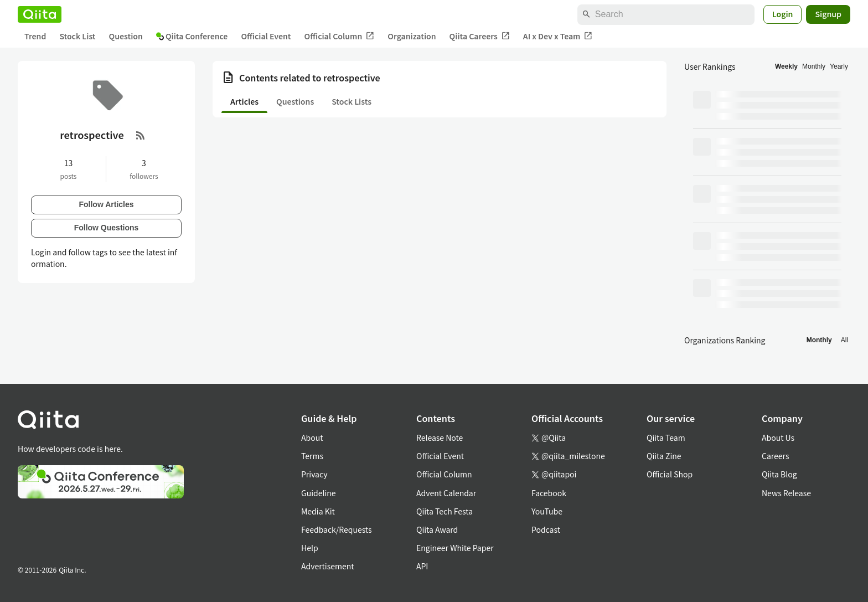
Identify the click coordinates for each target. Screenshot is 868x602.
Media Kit (318, 511)
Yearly (839, 66)
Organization (412, 36)
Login (783, 14)
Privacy (314, 474)
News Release (786, 493)
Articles (244, 101)
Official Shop (670, 474)
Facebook (549, 493)
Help (310, 548)
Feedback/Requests (337, 529)
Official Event (266, 36)
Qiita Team (666, 438)
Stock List (77, 36)
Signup (828, 14)
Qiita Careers (480, 36)
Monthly (814, 66)
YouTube (547, 511)
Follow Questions (107, 228)
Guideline (319, 493)
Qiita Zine (664, 456)
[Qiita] (40, 14)
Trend (35, 36)
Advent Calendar (446, 493)
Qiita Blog (779, 474)
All (844, 340)
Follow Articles (106, 204)
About (312, 438)
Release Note (440, 438)
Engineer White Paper (455, 548)
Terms (312, 456)
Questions (295, 101)
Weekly (786, 66)
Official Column (340, 36)
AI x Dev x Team (558, 36)
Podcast (546, 529)
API (422, 566)
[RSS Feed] (141, 135)
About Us (778, 438)
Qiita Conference (192, 36)
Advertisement (328, 566)
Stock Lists (352, 101)
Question (126, 36)
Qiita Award (437, 529)
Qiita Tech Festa (445, 511)
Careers (775, 456)
